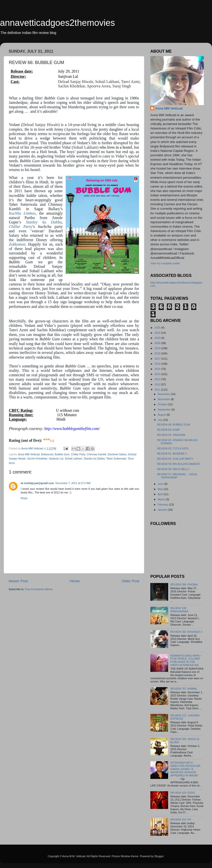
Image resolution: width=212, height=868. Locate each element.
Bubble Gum (62, 454)
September (165, 410)
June (161, 484)
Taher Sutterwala (116, 458)
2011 (158, 390)
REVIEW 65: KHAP (168, 430)
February (163, 505)
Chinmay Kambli (97, 454)
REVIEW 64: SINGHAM (171, 435)
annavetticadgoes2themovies (57, 23)
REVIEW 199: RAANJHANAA (179, 610)
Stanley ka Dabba (44, 222)
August (162, 415)
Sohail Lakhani (74, 458)
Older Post (131, 581)
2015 (158, 369)
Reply (24, 498)
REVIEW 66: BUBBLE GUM (174, 425)
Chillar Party (21, 227)
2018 (158, 353)
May (161, 489)
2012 (158, 384)
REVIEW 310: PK (181, 820)
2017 (158, 359)
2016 (158, 364)
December (164, 394)
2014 (158, 374)
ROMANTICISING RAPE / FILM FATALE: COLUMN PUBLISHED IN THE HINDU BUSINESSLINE (186, 660)
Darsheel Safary (117, 454)
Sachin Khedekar (37, 458)
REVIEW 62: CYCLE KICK (173, 448)
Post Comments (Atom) (39, 589)
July (160, 420)
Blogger (159, 856)
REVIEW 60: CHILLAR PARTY (175, 459)
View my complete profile (165, 263)
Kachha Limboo (22, 213)
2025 (158, 328)
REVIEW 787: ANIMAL (184, 689)
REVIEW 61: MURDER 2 (172, 454)
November (164, 399)
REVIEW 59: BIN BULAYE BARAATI (179, 464)
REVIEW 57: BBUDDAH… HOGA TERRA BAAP (177, 476)
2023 (158, 338)
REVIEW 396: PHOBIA (184, 584)
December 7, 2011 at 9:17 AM (73, 483)
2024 (158, 333)
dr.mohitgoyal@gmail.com (37, 483)
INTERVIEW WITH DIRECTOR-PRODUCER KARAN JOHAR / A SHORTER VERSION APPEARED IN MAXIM (185, 769)
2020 (158, 343)
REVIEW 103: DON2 (183, 793)
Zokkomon (17, 244)
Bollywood (47, 454)
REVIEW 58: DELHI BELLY (173, 469)
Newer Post (18, 581)
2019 (158, 348)
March (162, 499)
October (163, 404)
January (163, 510)
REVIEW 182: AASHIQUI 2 (186, 632)
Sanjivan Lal (56, 458)
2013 (158, 379)
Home (75, 581)
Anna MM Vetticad (29, 454)
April (161, 494)
